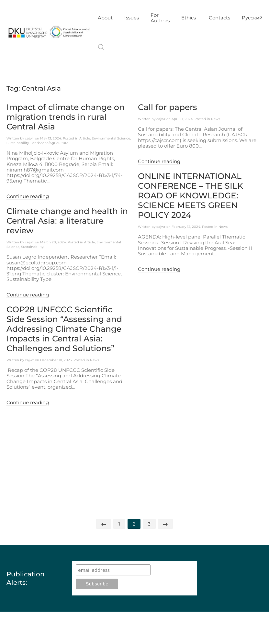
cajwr (29, 138)
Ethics (189, 18)
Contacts (219, 18)
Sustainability (18, 143)
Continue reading (28, 196)
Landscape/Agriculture (49, 143)
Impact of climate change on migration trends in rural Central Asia (66, 117)
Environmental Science (111, 138)
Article (85, 138)
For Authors (160, 18)
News (216, 119)
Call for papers (168, 107)
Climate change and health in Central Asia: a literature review (67, 221)
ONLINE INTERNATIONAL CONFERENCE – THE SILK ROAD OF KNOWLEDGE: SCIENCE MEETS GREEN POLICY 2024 (191, 195)
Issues (132, 18)
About (105, 18)
